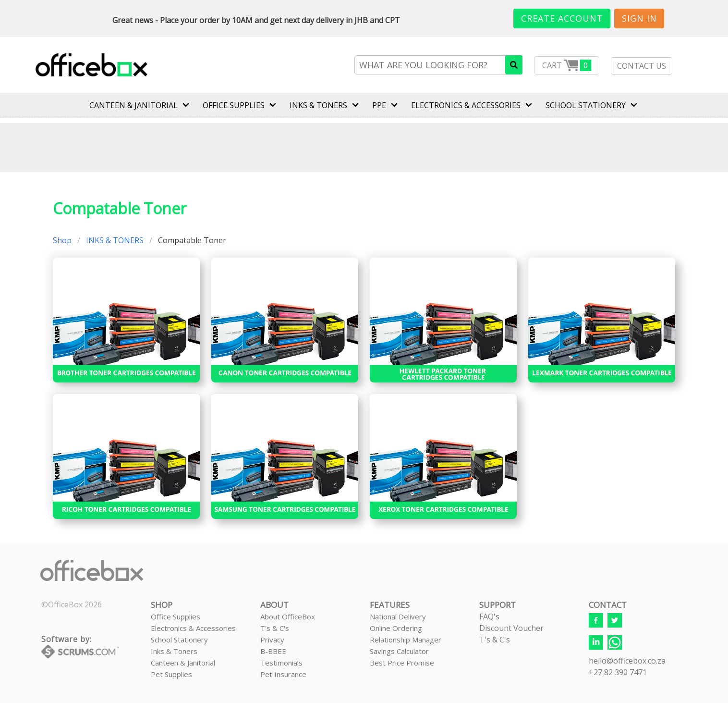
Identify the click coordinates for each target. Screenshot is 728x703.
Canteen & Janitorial (183, 663)
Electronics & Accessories (193, 628)
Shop (62, 240)
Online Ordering (396, 628)
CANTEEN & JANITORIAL (133, 105)
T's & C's (275, 628)
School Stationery (179, 640)
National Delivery (398, 617)
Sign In (639, 18)
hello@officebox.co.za (627, 661)
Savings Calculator (399, 651)
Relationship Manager (406, 640)
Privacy (272, 640)
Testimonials (281, 663)
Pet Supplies (171, 674)
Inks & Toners (174, 651)
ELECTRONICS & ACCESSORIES (466, 105)
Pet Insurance (283, 674)
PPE (379, 105)
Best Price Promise (402, 663)
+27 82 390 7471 (618, 672)
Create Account (562, 18)
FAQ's (489, 617)
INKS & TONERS (318, 105)
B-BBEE (273, 651)
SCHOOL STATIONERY (586, 105)
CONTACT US (642, 66)
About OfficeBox (288, 617)
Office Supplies (234, 105)
